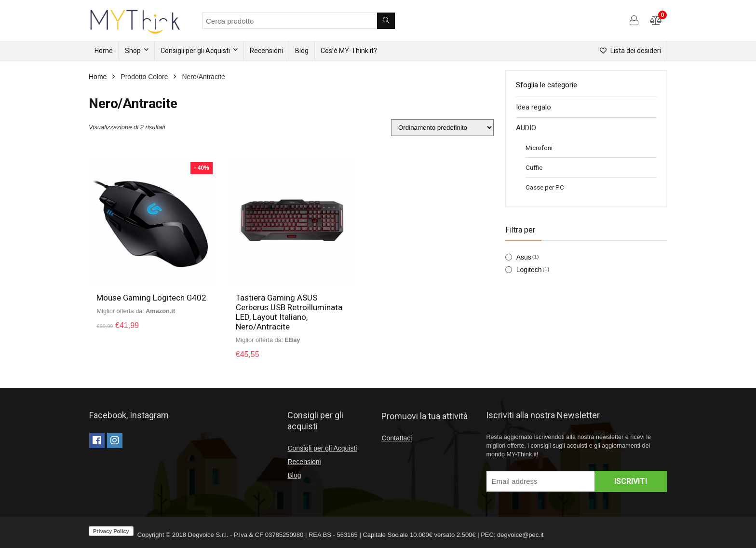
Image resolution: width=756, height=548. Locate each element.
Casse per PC (545, 187)
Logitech (529, 270)
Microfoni (539, 148)
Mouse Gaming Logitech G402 (152, 298)
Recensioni (266, 51)
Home (104, 51)
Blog (302, 51)
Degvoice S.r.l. (208, 535)
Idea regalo (533, 107)
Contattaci (397, 438)
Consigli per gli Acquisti (195, 51)
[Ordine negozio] (442, 128)
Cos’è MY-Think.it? (349, 51)
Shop (133, 51)
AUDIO (526, 128)
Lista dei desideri (630, 51)
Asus (524, 257)
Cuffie (534, 167)
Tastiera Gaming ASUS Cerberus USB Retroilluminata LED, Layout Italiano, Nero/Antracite (289, 312)
